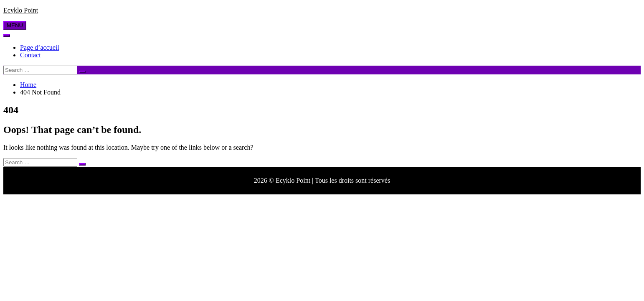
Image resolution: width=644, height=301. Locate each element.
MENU (15, 25)
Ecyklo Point (21, 10)
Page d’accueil (40, 47)
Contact (30, 55)
